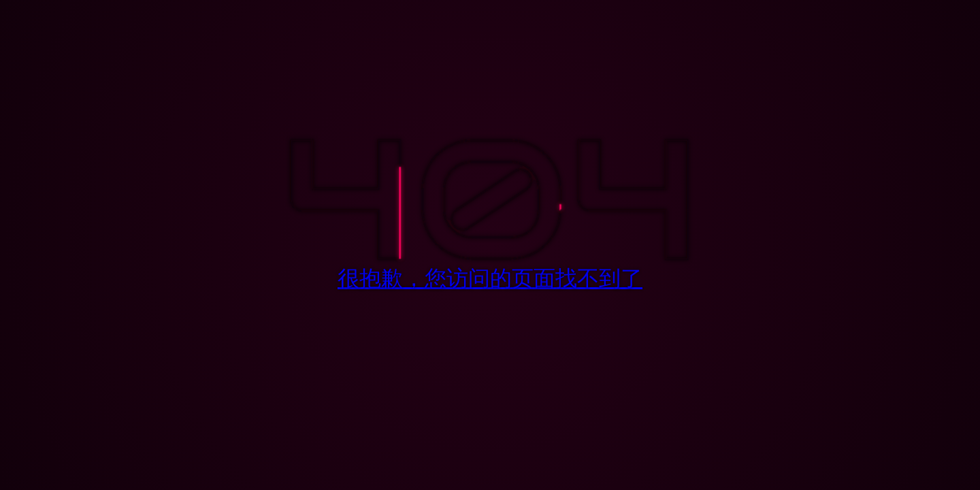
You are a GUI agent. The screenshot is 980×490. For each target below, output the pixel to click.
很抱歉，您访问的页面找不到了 (490, 278)
